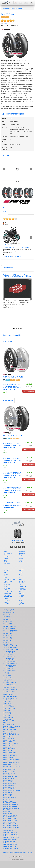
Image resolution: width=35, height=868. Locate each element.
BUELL (6, 572)
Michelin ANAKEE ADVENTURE (11, 766)
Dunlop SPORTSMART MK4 (10, 689)
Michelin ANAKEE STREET (10, 770)
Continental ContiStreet (9, 656)
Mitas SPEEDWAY (8, 813)
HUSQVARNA (8, 581)
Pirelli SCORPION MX (9, 841)
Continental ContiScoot (9, 655)
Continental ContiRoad (9, 653)
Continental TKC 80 (8, 669)
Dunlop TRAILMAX (8, 693)
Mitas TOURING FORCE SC (10, 826)
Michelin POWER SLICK (9, 789)
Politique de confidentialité (20, 852)
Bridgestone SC (7, 641)
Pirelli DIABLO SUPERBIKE (10, 836)
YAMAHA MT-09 (7, 245)
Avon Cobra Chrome (8, 611)
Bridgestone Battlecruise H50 (11, 630)
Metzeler (21, 558)
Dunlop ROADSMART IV (9, 684)
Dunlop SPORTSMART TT (10, 691)
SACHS (21, 597)
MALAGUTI (22, 588)
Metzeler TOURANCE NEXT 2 (11, 764)
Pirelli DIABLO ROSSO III (10, 833)
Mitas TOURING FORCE (9, 824)
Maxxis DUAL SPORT (9, 724)
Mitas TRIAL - (6, 829)
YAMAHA (6, 604)
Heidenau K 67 (7, 714)
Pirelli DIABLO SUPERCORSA (11, 838)
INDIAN (6, 583)
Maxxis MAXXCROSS (9, 728)
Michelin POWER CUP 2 (9, 784)
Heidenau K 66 (7, 712)
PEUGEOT (7, 595)
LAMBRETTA (22, 586)
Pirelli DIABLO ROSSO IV (10, 834)
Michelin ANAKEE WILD (9, 771)
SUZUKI (6, 599)
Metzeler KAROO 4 (8, 742)
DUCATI (6, 578)
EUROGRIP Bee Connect (10, 696)
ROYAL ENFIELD (9, 597)
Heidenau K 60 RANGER (9, 707)
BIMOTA (6, 571)
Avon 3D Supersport (8, 609)
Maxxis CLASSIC (7, 723)
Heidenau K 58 (7, 703)
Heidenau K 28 (7, 702)
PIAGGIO (21, 595)
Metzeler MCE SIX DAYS (9, 749)
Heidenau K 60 (7, 705)
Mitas (20, 560)
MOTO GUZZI (23, 590)
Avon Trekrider (7, 618)
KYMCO (6, 586)
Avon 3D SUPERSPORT (12, 387)
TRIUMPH (7, 600)
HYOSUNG (22, 581)
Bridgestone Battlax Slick (9, 627)
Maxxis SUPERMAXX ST (10, 737)
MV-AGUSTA (7, 593)
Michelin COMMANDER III (10, 777)
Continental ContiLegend (9, 651)
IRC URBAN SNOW (8, 721)
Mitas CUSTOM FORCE (9, 803)
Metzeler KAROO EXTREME (11, 744)
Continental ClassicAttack (10, 648)
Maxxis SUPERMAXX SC (10, 733)
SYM (20, 599)
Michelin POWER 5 (8, 780)
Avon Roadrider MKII (8, 613)
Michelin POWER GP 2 (9, 785)
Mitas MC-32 (6, 810)
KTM (20, 585)
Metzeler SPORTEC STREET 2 (11, 763)
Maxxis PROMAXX (8, 731)
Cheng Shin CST (9, 553)
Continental (22, 553)
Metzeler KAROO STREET (10, 745)
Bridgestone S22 (7, 637)
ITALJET (21, 583)
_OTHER (21, 604)
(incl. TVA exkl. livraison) (29, 387)
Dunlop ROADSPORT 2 (9, 686)
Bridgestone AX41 (8, 623)
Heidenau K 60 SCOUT (9, 709)
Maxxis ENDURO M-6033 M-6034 (12, 726)
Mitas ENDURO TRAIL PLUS (11, 805)
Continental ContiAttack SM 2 (11, 649)
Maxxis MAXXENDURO (9, 730)
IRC (20, 557)
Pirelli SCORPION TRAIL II (10, 846)
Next (31, 169)
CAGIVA (21, 572)
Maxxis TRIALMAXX (8, 738)
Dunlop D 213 (6, 672)
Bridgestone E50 (7, 634)
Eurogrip (21, 555)
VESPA (6, 602)
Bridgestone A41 (7, 620)
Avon (12, 8)
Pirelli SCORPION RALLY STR (11, 845)
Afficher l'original (8, 256)
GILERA (21, 578)
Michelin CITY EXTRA (9, 773)
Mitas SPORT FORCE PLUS (10, 815)
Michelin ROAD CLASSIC (10, 798)
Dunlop (6, 555)
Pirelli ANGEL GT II (8, 831)
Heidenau (7, 557)
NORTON (21, 593)
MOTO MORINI (8, 592)
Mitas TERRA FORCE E (9, 817)
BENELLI (21, 569)
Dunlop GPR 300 (7, 677)
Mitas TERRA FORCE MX (10, 820)
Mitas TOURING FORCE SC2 (11, 827)
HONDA (21, 579)
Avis (6, 24)
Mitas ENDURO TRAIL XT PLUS (12, 808)
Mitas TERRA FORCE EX (10, 819)
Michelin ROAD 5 (7, 794)
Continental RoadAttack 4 (10, 662)
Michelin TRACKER (8, 801)
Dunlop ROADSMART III (9, 683)
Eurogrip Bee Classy (8, 695)
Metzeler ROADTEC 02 (9, 758)
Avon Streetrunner (8, 616)
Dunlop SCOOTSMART (9, 688)
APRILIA (6, 569)
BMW (20, 571)
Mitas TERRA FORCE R (9, 822)
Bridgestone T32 (7, 642)
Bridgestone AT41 (7, 621)
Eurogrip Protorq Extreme (10, 698)
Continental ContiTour (9, 658)
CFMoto (6, 574)
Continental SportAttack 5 (10, 665)
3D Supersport (20, 8)
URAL (20, 600)
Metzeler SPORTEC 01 (9, 761)
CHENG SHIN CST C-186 (10, 646)
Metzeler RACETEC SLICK (10, 754)
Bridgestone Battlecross (9, 628)
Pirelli (5, 562)
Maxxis (6, 558)
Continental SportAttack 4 (10, 663)
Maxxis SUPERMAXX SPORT (11, 735)
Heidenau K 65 (7, 710)
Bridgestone (22, 551)
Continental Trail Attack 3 (9, 670)
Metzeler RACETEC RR (9, 752)
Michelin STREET (7, 799)
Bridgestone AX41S (8, 625)
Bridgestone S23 (7, 639)
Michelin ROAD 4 (7, 792)
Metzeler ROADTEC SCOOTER (11, 759)
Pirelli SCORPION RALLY (10, 843)
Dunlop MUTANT (7, 679)
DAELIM (6, 576)
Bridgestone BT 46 (8, 632)
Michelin (6, 560)
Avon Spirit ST (7, 615)
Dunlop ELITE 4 (7, 674)
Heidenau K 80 (7, 716)
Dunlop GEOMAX (7, 676)
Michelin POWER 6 (8, 782)
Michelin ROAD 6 (7, 796)
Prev (4, 169)
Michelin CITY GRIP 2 (9, 775)
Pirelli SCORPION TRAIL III (10, 848)
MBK (5, 590)
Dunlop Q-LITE (7, 681)
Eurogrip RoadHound (8, 700)
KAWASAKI (7, 585)
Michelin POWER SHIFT (9, 787)
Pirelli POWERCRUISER (9, 839)
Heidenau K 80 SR (8, 717)
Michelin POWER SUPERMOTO (11, 791)
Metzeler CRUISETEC (9, 740)
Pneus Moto (5, 8)
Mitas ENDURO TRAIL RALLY (11, 806)
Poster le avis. (17, 256)
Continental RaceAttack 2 (10, 660)
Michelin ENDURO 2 (8, 778)
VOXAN (21, 602)
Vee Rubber (22, 562)
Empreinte (6, 852)
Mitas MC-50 (6, 812)
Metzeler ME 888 (7, 751)
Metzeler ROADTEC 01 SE (10, 756)
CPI (20, 574)
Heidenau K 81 (7, 719)
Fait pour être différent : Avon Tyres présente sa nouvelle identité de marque (17, 276)
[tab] (6, 156)
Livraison (11, 852)
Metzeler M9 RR (7, 747)
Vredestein (7, 564)
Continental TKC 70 (8, 667)
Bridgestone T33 (7, 644)
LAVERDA (7, 588)
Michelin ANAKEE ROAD (9, 768)
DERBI (21, 576)
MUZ (20, 592)
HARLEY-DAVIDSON (10, 579)
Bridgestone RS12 (8, 635)
